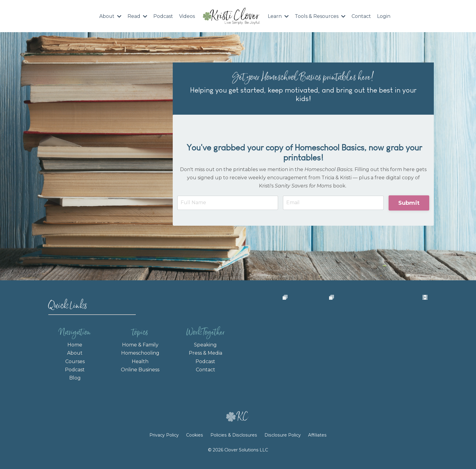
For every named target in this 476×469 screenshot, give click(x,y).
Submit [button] (409, 202)
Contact (362, 16)
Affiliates (316, 441)
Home (75, 344)
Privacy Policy (166, 441)
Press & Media (206, 353)
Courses (75, 361)
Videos (187, 16)
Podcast (163, 16)
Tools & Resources (320, 16)
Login (384, 16)
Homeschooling (140, 353)
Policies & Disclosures (234, 441)
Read (137, 16)
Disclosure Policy (282, 441)
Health (140, 361)
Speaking (205, 344)
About (110, 16)
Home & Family (140, 344)
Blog (75, 377)
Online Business (140, 369)
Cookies (196, 441)
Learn (278, 16)
